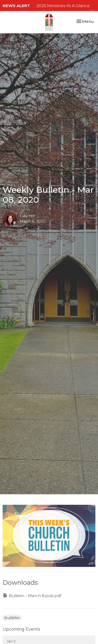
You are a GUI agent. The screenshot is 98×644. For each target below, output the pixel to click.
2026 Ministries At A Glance (63, 6)
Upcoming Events (21, 629)
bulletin (12, 618)
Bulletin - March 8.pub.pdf (32, 595)
